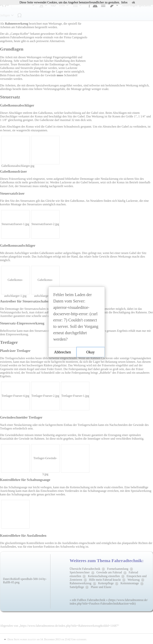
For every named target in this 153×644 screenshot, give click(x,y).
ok (133, 2)
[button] (62, 352)
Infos (124, 2)
